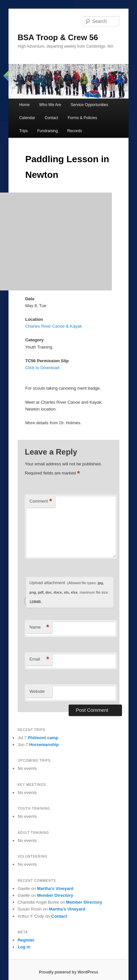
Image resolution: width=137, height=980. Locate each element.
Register (26, 940)
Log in (24, 947)
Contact (51, 118)
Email (39, 659)
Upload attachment (69, 592)
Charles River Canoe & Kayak (53, 326)
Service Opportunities (89, 105)
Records (75, 131)
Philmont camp (43, 738)
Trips (24, 131)
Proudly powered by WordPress (68, 972)
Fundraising (48, 131)
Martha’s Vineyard (55, 888)
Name (39, 627)
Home (25, 105)
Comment (41, 501)
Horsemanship (44, 745)
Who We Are (50, 105)
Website (37, 691)
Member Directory (55, 895)
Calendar (27, 118)
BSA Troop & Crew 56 (58, 37)
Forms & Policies (82, 118)
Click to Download (42, 368)
